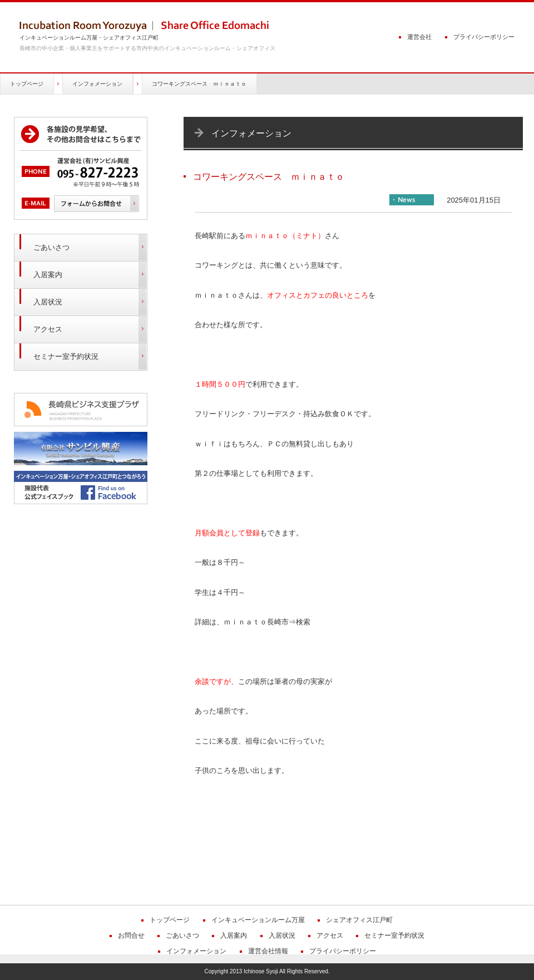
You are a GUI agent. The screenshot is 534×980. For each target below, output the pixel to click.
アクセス (48, 329)
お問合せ (131, 935)
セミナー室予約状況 (66, 356)
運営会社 (419, 37)
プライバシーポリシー (484, 37)
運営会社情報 (268, 951)
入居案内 (48, 275)
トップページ (27, 84)
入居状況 (48, 302)
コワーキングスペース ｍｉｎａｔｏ (199, 84)
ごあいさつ (51, 247)
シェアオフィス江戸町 (359, 920)
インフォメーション (97, 84)
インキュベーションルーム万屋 (258, 920)
